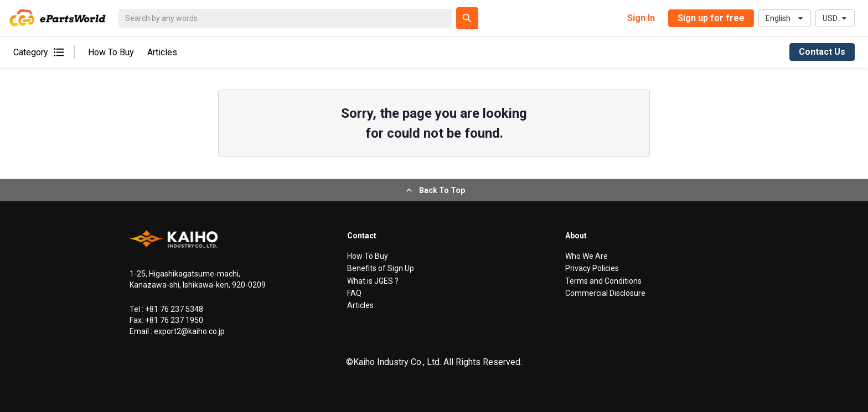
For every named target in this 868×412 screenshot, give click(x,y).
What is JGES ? (373, 281)
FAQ (354, 293)
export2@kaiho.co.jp (188, 331)
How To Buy (111, 52)
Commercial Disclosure (605, 293)
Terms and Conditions (603, 281)
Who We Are (587, 256)
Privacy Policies (592, 268)
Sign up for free (711, 18)
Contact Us (822, 52)
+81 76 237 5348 (173, 309)
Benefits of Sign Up (381, 268)
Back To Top (434, 190)
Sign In (641, 18)
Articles (162, 52)
